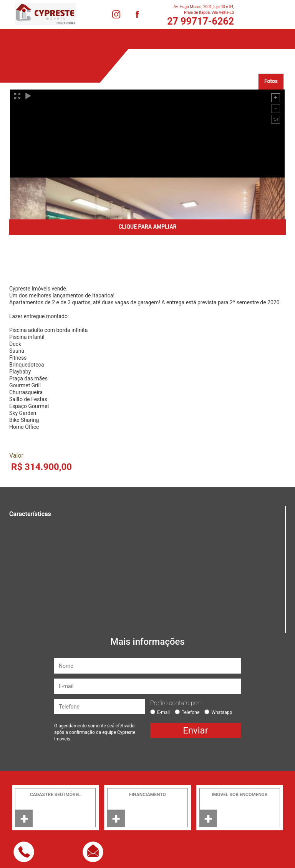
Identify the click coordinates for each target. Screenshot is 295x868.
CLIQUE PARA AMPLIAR (147, 227)
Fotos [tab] (271, 81)
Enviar (196, 730)
